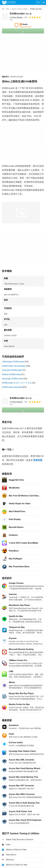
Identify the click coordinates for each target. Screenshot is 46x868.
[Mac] (8, 9)
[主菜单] (44, 2)
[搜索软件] (39, 2)
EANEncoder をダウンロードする (17, 383)
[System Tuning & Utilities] (20, 9)
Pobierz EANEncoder (11, 374)
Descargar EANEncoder (12, 379)
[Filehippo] (9, 2)
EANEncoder (21, 14)
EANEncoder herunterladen (14, 366)
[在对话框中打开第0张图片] (21, 213)
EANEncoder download (12, 387)
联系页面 (38, 460)
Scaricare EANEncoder (12, 370)
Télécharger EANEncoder (13, 362)
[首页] (3, 9)
